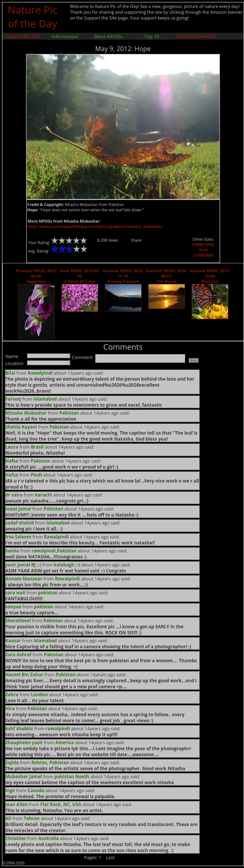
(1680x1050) (203, 245)
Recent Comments (196, 36)
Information (65, 36)
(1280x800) (203, 255)
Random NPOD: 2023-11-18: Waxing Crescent (123, 276)
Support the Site (23, 36)
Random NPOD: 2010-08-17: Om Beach (167, 276)
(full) (203, 250)
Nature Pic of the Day (33, 16)
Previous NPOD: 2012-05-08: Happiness (36, 276)
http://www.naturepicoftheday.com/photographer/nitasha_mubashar (95, 226)
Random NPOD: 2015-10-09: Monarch (210, 276)
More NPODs (108, 36)
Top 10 (152, 36)
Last (110, 857)
